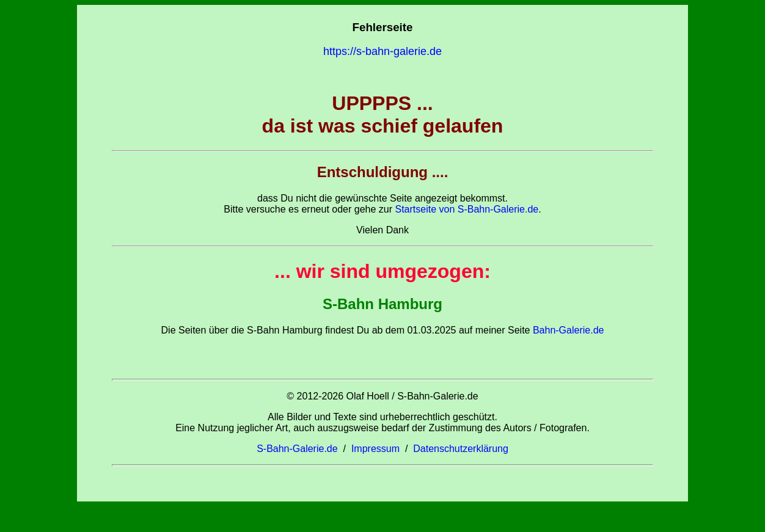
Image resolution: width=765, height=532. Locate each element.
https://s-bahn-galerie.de (382, 51)
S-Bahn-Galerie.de (297, 449)
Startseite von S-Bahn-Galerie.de (467, 209)
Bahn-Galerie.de (567, 330)
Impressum (375, 449)
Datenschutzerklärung (461, 449)
